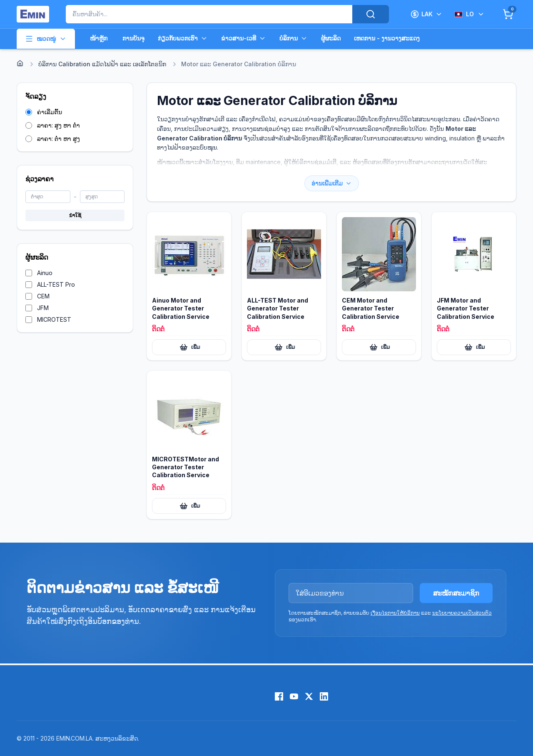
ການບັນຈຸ (133, 38)
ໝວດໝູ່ (46, 39)
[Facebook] (279, 696)
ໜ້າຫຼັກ (99, 38)
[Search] (371, 14)
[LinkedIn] (324, 696)
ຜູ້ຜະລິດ (331, 38)
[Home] (20, 63)
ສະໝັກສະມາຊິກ (456, 593)
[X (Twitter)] (309, 696)
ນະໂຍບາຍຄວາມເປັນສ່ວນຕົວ (462, 613)
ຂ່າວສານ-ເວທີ (244, 38)
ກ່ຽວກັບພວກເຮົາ (183, 38)
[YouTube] (294, 696)
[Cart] (508, 14)
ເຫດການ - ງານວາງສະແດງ (387, 38)
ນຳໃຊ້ (75, 215)
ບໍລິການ (294, 38)
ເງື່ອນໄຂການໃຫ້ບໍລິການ (395, 613)
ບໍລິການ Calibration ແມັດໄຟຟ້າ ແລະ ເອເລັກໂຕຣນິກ (102, 64)
